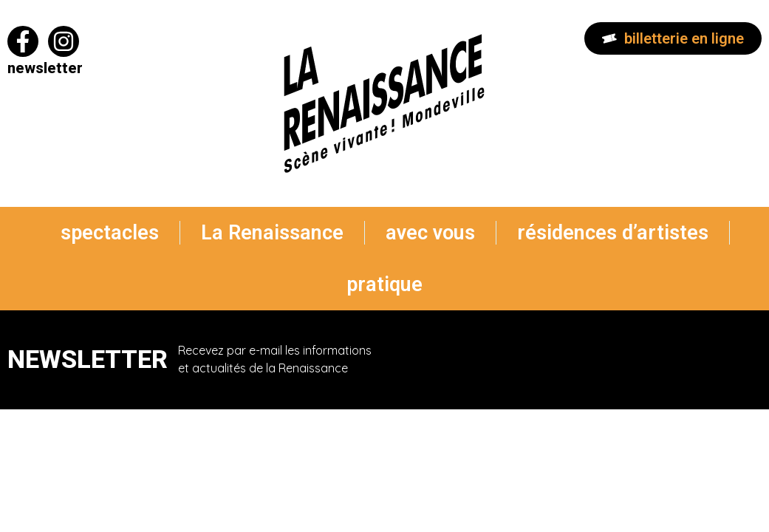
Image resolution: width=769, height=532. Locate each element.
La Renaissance (272, 233)
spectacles (110, 233)
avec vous (430, 233)
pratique (384, 284)
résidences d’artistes (613, 233)
